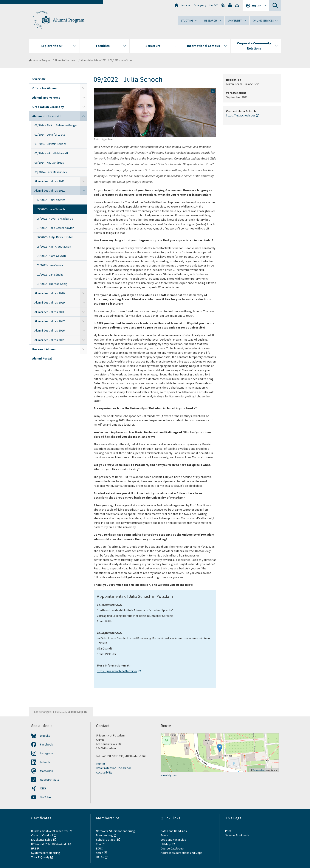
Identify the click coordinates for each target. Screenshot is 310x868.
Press (164, 835)
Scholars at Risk (106, 840)
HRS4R (35, 848)
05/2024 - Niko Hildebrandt (51, 153)
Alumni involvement (46, 98)
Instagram (46, 753)
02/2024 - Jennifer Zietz (50, 135)
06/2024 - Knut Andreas (49, 163)
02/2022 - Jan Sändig (50, 274)
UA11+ (100, 857)
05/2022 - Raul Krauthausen (54, 246)
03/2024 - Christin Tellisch (50, 144)
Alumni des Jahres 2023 (50, 181)
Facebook (46, 744)
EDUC (99, 848)
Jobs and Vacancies (173, 840)
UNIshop (166, 844)
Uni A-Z (214, 5)
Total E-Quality (40, 857)
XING (43, 788)
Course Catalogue (172, 848)
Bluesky (45, 736)
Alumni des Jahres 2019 (50, 302)
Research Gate (50, 780)
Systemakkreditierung (46, 853)
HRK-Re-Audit (59, 844)
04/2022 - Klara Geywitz (52, 256)
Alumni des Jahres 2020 (50, 293)
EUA (98, 844)
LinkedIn (45, 762)
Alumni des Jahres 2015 (50, 340)
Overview (39, 79)
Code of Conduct (42, 835)
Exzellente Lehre (42, 840)
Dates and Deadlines (174, 831)
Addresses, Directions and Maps (181, 853)
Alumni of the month (66, 60)
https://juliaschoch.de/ (241, 116)
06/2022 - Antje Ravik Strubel (55, 237)
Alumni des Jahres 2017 (50, 321)
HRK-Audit (38, 844)
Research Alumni (44, 349)
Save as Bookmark (237, 835)
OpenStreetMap (259, 770)
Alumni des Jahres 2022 (94, 60)
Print (228, 831)
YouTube (45, 797)
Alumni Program (69, 20)
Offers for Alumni (44, 88)
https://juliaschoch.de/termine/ (117, 671)
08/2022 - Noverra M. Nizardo (55, 219)
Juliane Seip (75, 712)
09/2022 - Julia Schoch (122, 60)
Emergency (200, 5)
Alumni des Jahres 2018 (50, 312)
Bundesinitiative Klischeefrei (50, 831)
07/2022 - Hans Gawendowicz (55, 228)
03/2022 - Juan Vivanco (51, 265)
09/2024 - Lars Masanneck (51, 172)
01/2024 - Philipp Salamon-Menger (56, 125)
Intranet (186, 5)
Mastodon (46, 771)
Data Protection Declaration (114, 768)
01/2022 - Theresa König (52, 284)
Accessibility (104, 772)
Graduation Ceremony (48, 107)
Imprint (101, 764)
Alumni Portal (42, 358)
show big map (169, 775)
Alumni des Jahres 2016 (50, 330)
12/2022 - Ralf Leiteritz (51, 200)
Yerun (100, 853)
